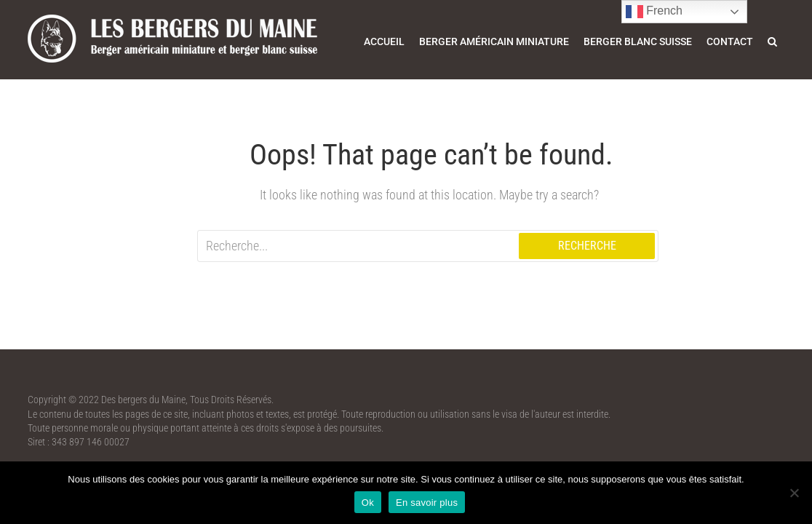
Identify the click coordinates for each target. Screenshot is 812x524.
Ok (368, 503)
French (654, 12)
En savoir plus (427, 503)
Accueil (384, 41)
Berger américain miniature (494, 41)
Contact (730, 41)
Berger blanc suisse (638, 41)
